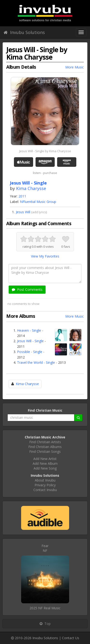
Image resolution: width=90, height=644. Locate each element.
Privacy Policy (45, 485)
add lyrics (39, 212)
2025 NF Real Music (45, 608)
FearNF (45, 548)
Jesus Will (23, 212)
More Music (75, 67)
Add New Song (45, 468)
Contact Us (71, 638)
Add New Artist (45, 459)
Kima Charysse (31, 188)
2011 (22, 196)
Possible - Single (30, 352)
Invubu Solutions (24, 32)
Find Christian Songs (45, 451)
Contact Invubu (45, 490)
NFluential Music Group (38, 202)
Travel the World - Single (36, 362)
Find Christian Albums (45, 447)
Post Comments (27, 289)
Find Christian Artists (45, 442)
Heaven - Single (29, 330)
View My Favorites (45, 256)
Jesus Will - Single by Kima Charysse (45, 151)
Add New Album (45, 463)
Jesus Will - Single (30, 341)
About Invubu (45, 480)
